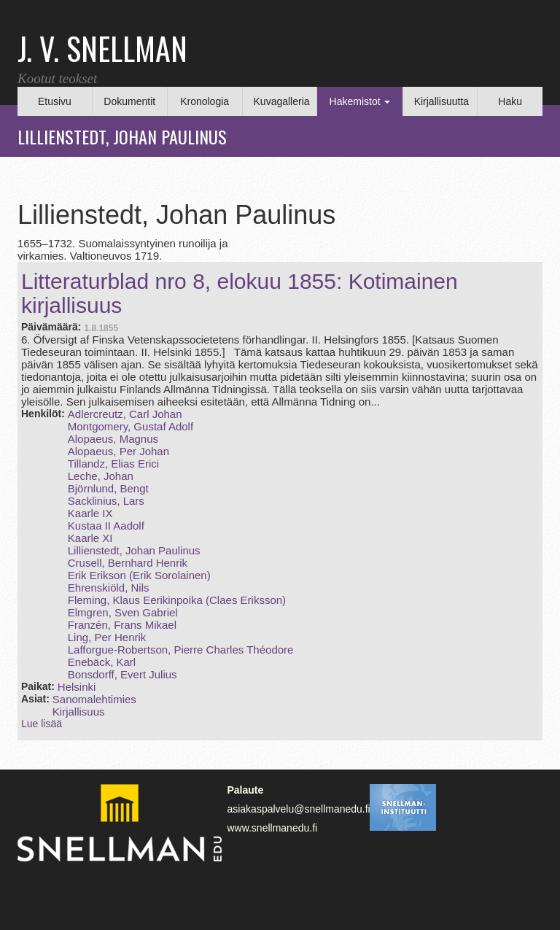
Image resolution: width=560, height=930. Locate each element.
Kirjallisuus (79, 712)
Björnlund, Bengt (108, 488)
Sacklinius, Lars (106, 501)
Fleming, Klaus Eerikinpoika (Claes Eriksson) (177, 600)
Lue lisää (42, 724)
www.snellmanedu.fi (272, 828)
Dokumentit (129, 101)
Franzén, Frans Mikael (122, 625)
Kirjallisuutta (442, 101)
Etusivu (55, 101)
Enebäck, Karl (102, 662)
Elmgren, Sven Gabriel (123, 612)
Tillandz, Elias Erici (113, 464)
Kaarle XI (90, 538)
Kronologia (205, 101)
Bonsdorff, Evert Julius (122, 674)
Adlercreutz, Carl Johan (125, 414)
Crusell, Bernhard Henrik (128, 563)
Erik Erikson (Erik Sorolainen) (139, 575)
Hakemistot (360, 101)
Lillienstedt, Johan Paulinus (134, 550)
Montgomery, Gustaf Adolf (131, 426)
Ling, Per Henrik (107, 637)
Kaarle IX (90, 513)
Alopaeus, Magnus (113, 439)
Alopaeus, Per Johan (118, 451)
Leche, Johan (101, 476)
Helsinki (77, 687)
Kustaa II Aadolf (106, 526)
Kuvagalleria (282, 101)
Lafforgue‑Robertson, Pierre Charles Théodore (181, 650)
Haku (510, 101)
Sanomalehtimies (94, 699)
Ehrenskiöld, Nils (109, 588)
